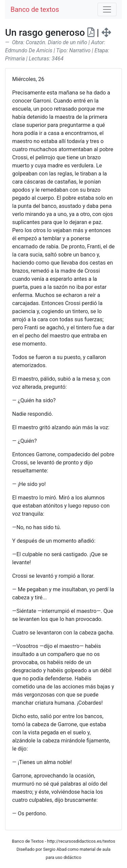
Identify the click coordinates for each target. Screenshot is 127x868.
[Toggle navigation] (107, 9)
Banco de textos (35, 9)
